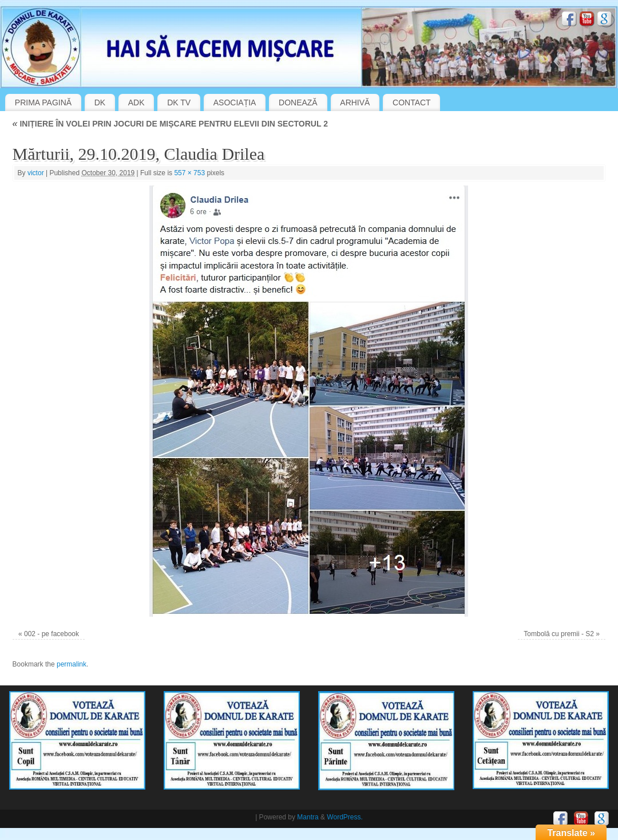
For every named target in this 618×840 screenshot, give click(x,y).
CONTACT (412, 102)
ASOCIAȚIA (235, 102)
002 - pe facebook (51, 634)
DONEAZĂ (298, 102)
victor (36, 173)
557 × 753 (189, 173)
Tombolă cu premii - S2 (559, 634)
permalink (72, 664)
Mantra (308, 817)
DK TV (179, 102)
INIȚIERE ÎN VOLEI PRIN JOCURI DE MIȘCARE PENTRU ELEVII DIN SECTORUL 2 (170, 124)
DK (100, 102)
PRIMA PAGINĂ (43, 102)
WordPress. (344, 817)
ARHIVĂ (355, 102)
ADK (136, 102)
